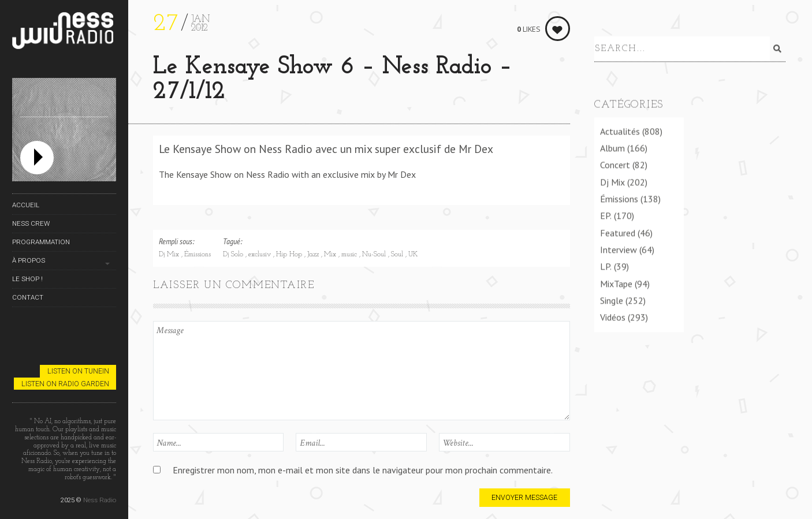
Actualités (620, 130)
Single (612, 300)
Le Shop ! (27, 279)
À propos (29, 260)
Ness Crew (31, 223)
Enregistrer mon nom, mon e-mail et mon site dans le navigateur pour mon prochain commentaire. (363, 470)
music (350, 255)
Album (612, 147)
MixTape (616, 283)
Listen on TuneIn (78, 371)
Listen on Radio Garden (65, 384)
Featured (618, 232)
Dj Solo (234, 255)
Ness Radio (100, 500)
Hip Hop (290, 255)
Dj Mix (170, 255)
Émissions (198, 255)
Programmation (41, 242)
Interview (619, 249)
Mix (331, 255)
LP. (606, 266)
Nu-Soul (375, 255)
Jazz (314, 255)
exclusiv (261, 255)
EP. (606, 215)
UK (413, 255)
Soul (398, 255)
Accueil (26, 205)
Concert (615, 164)
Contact (28, 297)
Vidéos (613, 316)
